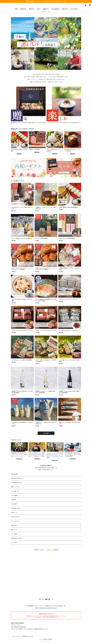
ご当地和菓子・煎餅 (15, 508)
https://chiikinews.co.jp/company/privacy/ (46, 608)
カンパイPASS (74, 9)
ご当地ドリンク (14, 513)
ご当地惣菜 (13, 500)
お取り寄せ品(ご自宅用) (16, 538)
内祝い (39, 9)
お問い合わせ (65, 9)
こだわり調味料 (14, 495)
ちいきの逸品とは (55, 9)
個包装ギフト (46, 9)
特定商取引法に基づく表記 (28, 636)
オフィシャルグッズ (15, 521)
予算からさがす (14, 525)
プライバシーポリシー (16, 636)
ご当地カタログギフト (16, 517)
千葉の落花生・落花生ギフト (17, 478)
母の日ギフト (32, 9)
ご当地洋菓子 (14, 504)
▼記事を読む (19, 459)
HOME (16, 9)
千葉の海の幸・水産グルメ (17, 483)
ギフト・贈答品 (14, 534)
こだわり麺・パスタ (15, 491)
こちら (39, 469)
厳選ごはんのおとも (15, 487)
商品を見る (19, 154)
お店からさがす (14, 530)
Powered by (46, 641)
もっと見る (46, 433)
